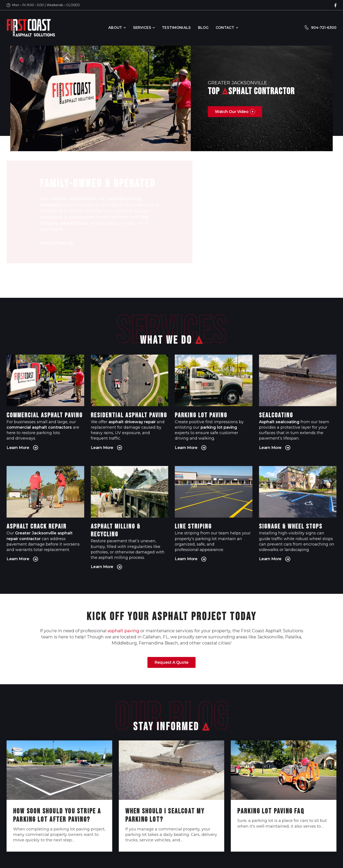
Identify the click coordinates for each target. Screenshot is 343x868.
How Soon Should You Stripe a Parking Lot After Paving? (57, 815)
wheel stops (74, 226)
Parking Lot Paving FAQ (271, 811)
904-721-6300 (324, 28)
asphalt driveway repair (132, 422)
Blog (203, 28)
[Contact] (308, 28)
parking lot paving (219, 427)
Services (142, 28)
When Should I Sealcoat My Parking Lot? (165, 815)
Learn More (19, 448)
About (115, 28)
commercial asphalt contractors (39, 427)
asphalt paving (123, 631)
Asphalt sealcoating (279, 422)
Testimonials (176, 28)
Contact (225, 28)
